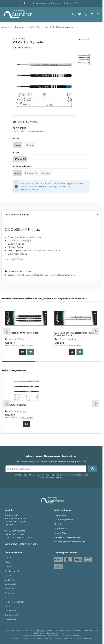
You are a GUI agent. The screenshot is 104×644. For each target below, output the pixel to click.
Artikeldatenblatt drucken (20, 271)
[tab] (18, 364)
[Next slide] (96, 331)
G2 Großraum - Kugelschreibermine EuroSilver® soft (74, 334)
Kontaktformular (30, 189)
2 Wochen (33, 122)
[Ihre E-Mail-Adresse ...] (46, 469)
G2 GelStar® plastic (15, 405)
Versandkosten (37, 131)
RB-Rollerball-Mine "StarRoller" (22, 333)
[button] (83, 59)
